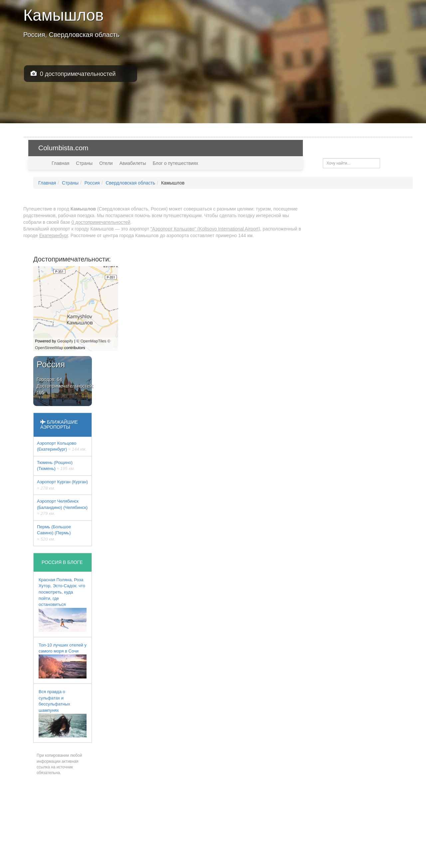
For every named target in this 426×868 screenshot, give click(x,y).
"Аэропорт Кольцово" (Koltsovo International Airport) (205, 229)
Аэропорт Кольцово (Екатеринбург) (62, 446)
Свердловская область (130, 183)
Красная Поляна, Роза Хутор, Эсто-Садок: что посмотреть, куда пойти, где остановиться (63, 605)
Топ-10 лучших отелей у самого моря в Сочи (63, 660)
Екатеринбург (54, 235)
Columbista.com (63, 148)
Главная (60, 163)
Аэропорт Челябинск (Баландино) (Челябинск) (62, 507)
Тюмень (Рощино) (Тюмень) (56, 466)
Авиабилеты (133, 163)
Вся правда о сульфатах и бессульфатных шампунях (63, 713)
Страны (84, 163)
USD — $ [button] (395, 148)
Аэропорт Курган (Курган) (62, 485)
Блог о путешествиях (176, 163)
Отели (106, 163)
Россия (92, 183)
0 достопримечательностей (73, 74)
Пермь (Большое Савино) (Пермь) (54, 533)
